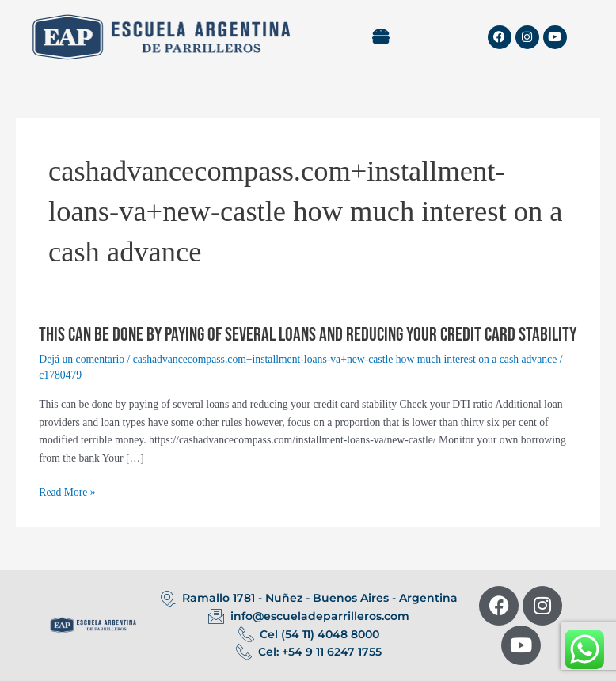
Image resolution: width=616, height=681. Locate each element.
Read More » (67, 493)
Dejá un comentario (82, 359)
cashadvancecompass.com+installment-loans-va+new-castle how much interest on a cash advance (345, 359)
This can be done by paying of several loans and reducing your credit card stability (308, 335)
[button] (381, 37)
